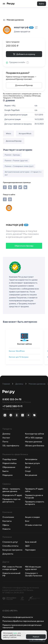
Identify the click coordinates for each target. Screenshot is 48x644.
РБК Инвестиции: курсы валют (33, 568)
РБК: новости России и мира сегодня (12, 568)
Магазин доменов (15, 20)
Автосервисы (31, 459)
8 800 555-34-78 (12, 399)
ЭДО (27, 546)
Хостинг (6, 438)
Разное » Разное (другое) (16, 161)
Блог (27, 521)
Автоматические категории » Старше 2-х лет (23, 173)
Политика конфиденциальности (18, 617)
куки (15, 633)
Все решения (31, 475)
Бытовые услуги (32, 463)
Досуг (28, 467)
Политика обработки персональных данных (23, 621)
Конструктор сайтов (34, 434)
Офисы (6, 525)
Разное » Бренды (12, 155)
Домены (6, 434)
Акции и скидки (32, 517)
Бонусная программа (12, 550)
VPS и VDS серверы (34, 438)
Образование (9, 467)
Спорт (28, 471)
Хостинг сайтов (24, 344)
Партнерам (30, 550)
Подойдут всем (10, 459)
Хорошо (36, 637)
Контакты (7, 521)
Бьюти (5, 471)
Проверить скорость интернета (35, 503)
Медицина (7, 475)
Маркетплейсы (10, 463)
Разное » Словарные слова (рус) (19, 166)
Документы (8, 554)
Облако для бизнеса (35, 446)
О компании (8, 517)
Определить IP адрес (12, 495)
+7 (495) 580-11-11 (12, 406)
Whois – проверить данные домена (11, 490)
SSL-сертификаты (11, 446)
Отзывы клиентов (33, 525)
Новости (6, 529)
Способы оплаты (10, 546)
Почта (5, 442)
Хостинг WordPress (17, 351)
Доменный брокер (24, 85)
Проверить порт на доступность (11, 500)
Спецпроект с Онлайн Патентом (34, 574)
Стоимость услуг (10, 542)
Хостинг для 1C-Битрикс (19, 357)
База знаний (31, 542)
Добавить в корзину (26, 54)
